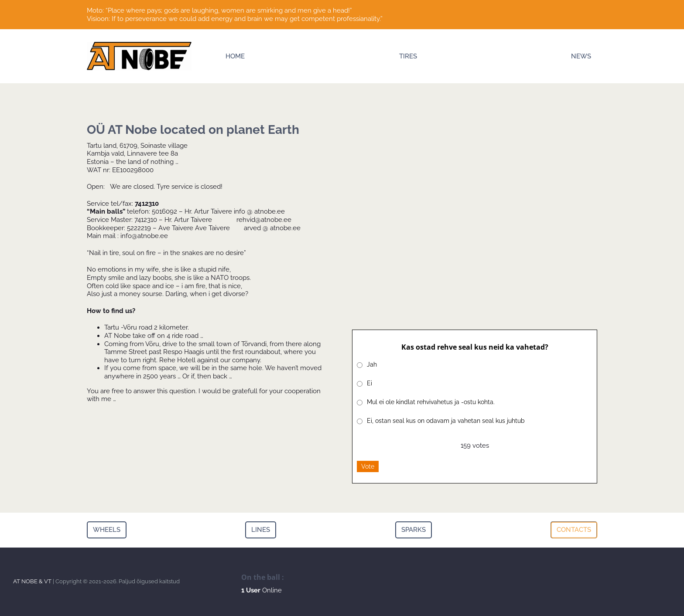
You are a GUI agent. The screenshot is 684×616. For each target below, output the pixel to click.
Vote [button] (368, 466)
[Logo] (139, 45)
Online (262, 590)
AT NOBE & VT (32, 581)
